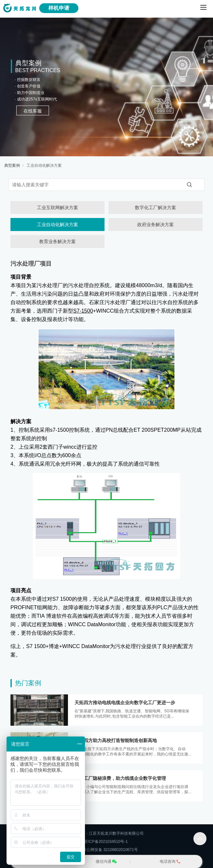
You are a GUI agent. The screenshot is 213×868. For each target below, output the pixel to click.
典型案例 (12, 165)
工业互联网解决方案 (57, 208)
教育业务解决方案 (57, 241)
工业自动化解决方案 (44, 165)
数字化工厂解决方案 (156, 208)
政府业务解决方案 (156, 225)
